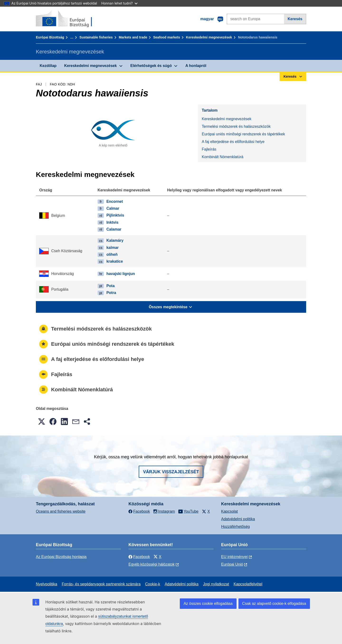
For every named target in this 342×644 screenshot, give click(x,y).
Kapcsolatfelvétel (248, 584)
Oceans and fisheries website (61, 511)
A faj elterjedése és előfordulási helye (233, 142)
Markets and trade (133, 37)
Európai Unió (232, 564)
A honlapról (196, 66)
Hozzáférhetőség (235, 527)
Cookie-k (153, 584)
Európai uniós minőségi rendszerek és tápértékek (243, 134)
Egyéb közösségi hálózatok (152, 564)
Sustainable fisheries (96, 37)
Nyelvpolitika (47, 584)
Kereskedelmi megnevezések (209, 37)
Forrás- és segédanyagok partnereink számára (101, 584)
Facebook (139, 557)
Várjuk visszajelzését (171, 472)
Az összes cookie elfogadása (208, 604)
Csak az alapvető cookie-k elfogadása (274, 604)
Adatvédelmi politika (238, 519)
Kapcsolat (229, 511)
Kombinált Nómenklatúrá (222, 157)
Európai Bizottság (50, 37)
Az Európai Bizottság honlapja (61, 557)
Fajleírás (209, 149)
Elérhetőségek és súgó (151, 66)
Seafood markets (167, 37)
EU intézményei (234, 557)
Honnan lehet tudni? (119, 3)
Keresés (295, 19)
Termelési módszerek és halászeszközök (236, 126)
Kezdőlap (48, 66)
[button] (42, 421)
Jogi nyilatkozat (216, 584)
